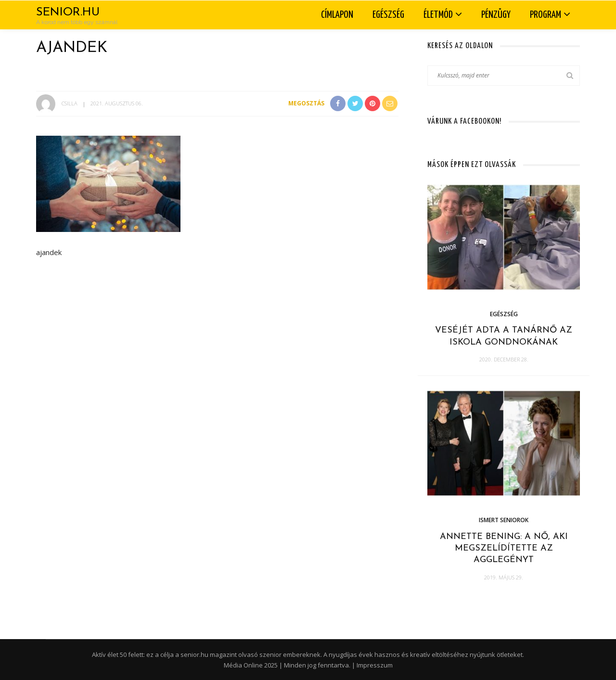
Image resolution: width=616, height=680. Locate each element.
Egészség (388, 15)
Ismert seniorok (504, 520)
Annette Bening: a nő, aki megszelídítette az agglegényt (504, 549)
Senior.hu (68, 13)
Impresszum (375, 665)
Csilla (70, 103)
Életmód (438, 15)
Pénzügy (496, 15)
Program (545, 15)
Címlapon (337, 15)
